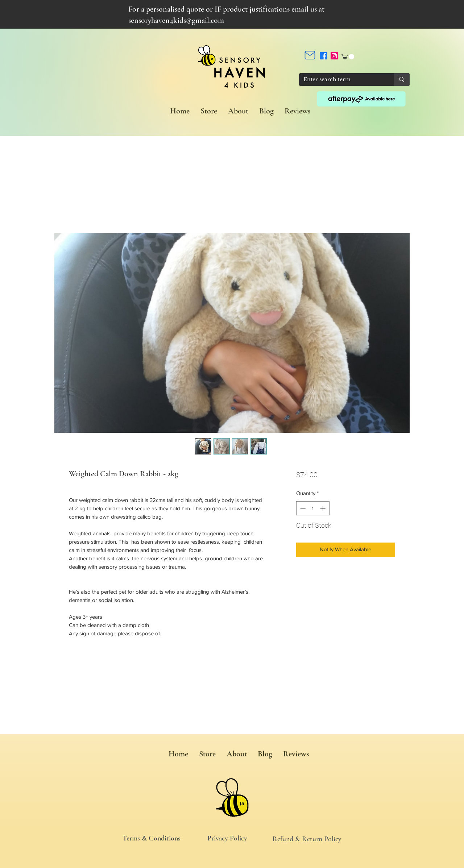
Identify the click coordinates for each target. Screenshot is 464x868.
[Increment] (324, 508)
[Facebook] (323, 56)
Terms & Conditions (152, 838)
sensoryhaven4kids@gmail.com (176, 20)
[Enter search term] (341, 80)
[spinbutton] (313, 508)
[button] (348, 57)
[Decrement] (302, 508)
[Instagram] (334, 56)
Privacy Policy (227, 838)
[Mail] (310, 55)
